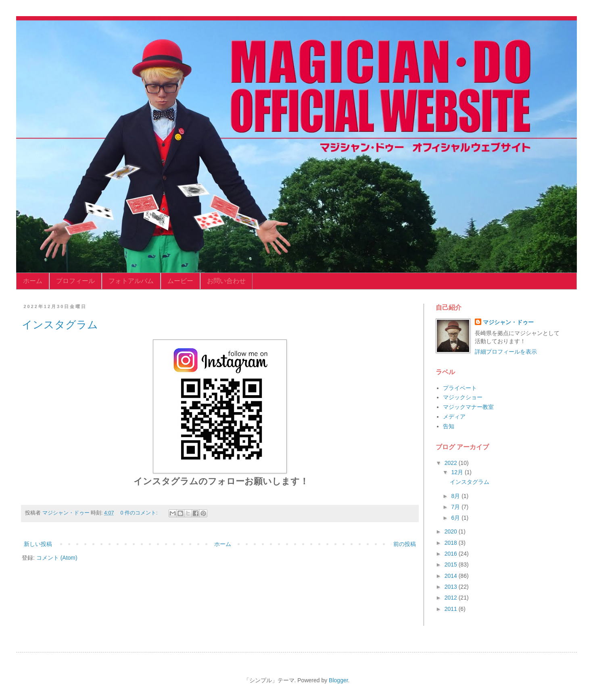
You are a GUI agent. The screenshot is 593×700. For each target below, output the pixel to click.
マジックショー (463, 397)
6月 (456, 518)
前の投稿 (405, 544)
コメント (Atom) (57, 558)
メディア (454, 417)
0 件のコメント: (140, 513)
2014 (452, 576)
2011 (452, 609)
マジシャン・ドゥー (508, 322)
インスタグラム (60, 325)
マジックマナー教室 (468, 407)
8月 (456, 496)
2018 (452, 543)
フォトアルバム (131, 281)
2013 (452, 587)
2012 (452, 598)
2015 (452, 565)
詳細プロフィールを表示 (506, 352)
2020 (452, 531)
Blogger (338, 680)
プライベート (460, 388)
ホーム (33, 281)
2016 (452, 554)
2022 (452, 463)
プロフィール (75, 281)
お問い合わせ (226, 281)
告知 (449, 426)
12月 (458, 472)
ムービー (180, 281)
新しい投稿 (38, 544)
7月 (456, 507)
